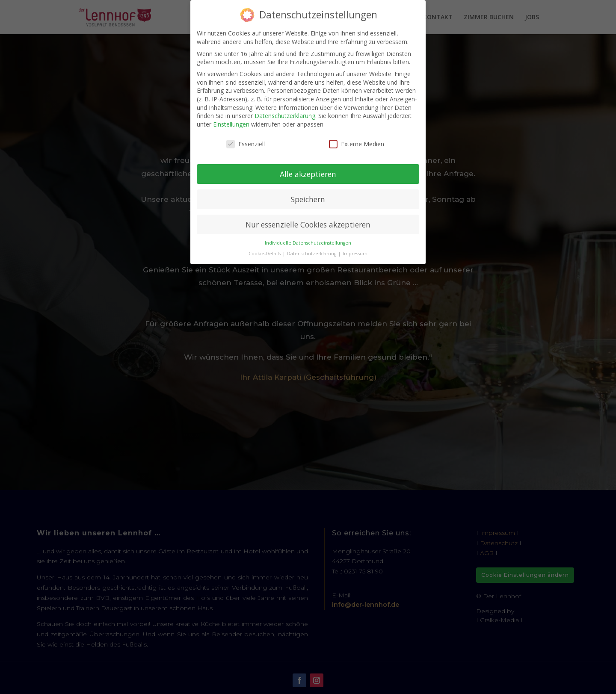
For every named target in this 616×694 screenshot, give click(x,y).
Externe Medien (357, 144)
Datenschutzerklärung (285, 116)
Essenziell (246, 144)
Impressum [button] (355, 254)
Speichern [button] (308, 199)
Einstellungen (231, 124)
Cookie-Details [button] (265, 254)
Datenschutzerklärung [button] (312, 254)
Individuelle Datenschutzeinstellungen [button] (308, 243)
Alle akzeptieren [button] (308, 174)
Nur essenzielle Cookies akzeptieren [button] (308, 224)
